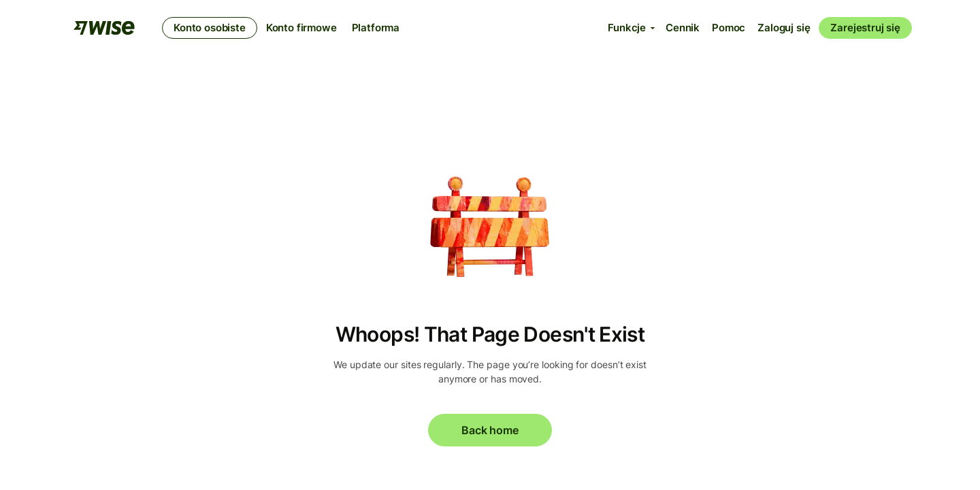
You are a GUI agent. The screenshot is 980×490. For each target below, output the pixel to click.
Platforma (376, 28)
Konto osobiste (210, 28)
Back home (490, 430)
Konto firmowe (301, 28)
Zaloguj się (784, 28)
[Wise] (104, 28)
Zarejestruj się (865, 28)
